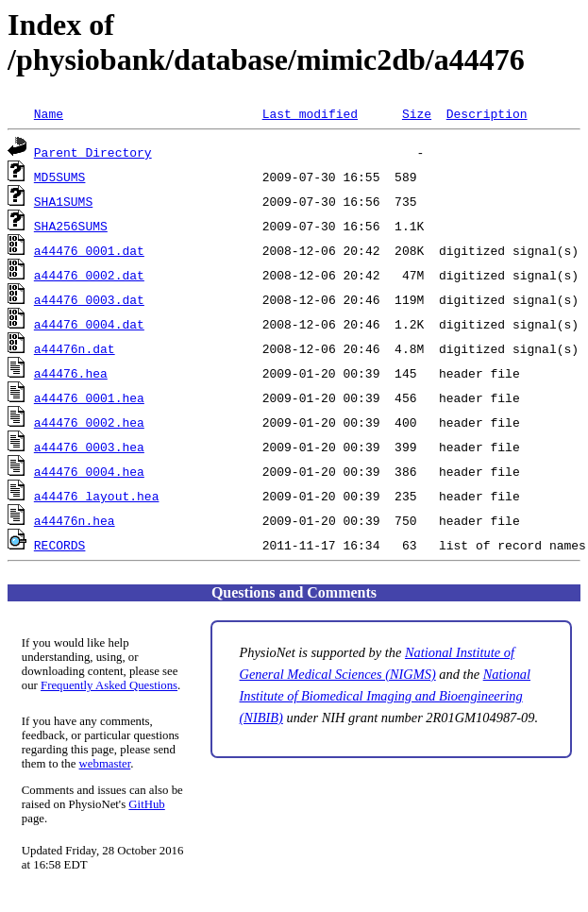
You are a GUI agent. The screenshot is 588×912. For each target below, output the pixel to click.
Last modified (310, 113)
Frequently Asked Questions (109, 685)
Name (49, 113)
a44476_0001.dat (89, 250)
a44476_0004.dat (89, 324)
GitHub (146, 804)
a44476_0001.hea (89, 397)
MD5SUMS (60, 177)
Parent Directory (93, 152)
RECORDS (60, 545)
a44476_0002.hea (89, 422)
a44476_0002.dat (89, 275)
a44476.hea (71, 373)
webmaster (105, 764)
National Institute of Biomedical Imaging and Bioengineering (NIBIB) (386, 696)
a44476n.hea (75, 520)
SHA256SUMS (71, 226)
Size (417, 113)
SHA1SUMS (63, 201)
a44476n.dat (75, 348)
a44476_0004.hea (89, 471)
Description (487, 113)
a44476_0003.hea (89, 447)
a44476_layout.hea (97, 496)
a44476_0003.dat (89, 299)
